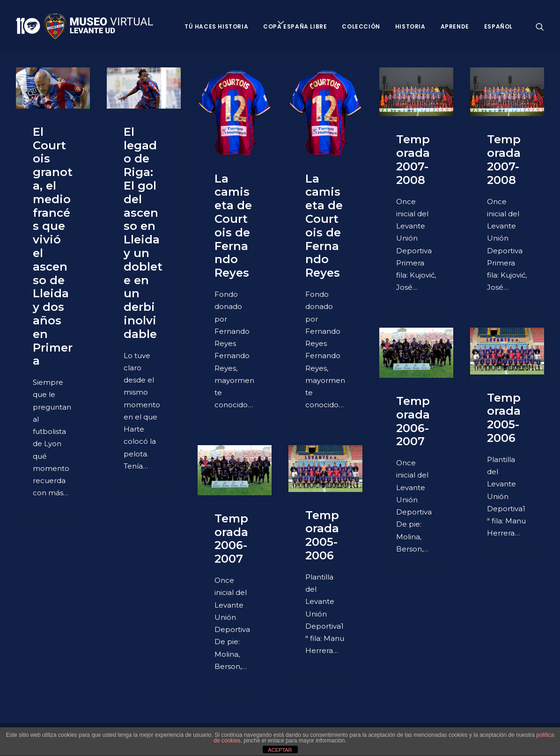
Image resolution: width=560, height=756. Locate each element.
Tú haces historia (216, 26)
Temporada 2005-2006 (504, 418)
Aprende (455, 26)
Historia (410, 26)
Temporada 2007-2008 (413, 159)
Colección (361, 26)
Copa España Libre (295, 26)
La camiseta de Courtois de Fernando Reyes (233, 226)
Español (498, 26)
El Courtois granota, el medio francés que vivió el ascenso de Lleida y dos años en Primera (53, 246)
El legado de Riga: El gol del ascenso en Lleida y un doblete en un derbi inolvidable (143, 233)
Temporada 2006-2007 (413, 421)
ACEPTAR (280, 750)
